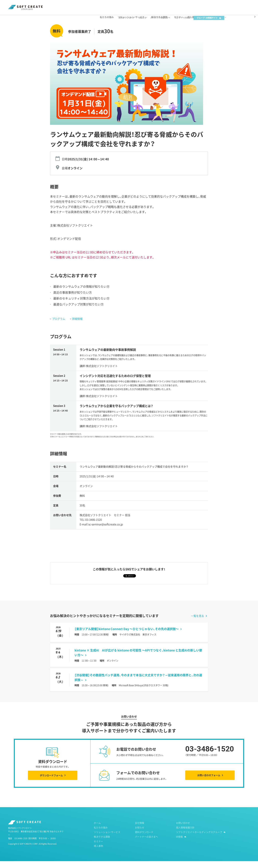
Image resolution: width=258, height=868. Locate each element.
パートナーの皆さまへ (165, 5)
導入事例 (98, 853)
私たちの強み (101, 834)
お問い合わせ (183, 830)
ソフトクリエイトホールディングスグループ (199, 839)
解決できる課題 (102, 844)
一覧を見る (197, 623)
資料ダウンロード (132, 5)
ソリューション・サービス (107, 839)
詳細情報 (77, 326)
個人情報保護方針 (185, 834)
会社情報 (140, 830)
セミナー (25, 18)
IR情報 (179, 844)
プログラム (59, 326)
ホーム (11, 18)
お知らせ (147, 5)
